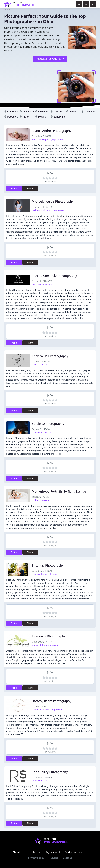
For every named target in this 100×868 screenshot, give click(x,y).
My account (53, 852)
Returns (53, 858)
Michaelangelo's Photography (53, 202)
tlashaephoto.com (41, 500)
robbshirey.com (39, 780)
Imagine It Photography (49, 636)
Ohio (8, 10)
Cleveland (44, 111)
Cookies (67, 858)
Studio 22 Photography (48, 424)
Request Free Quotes (50, 59)
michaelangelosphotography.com (48, 210)
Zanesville (59, 117)
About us (18, 852)
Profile (14, 188)
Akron (26, 117)
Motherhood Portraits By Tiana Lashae (59, 491)
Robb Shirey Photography (50, 772)
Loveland (90, 111)
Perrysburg (14, 117)
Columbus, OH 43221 (42, 136)
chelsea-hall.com (40, 365)
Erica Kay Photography (48, 566)
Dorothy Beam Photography (51, 701)
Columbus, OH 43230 (42, 777)
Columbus (13, 111)
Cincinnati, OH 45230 (42, 281)
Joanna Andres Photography (52, 131)
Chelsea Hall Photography (50, 356)
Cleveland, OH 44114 (42, 207)
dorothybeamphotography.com (47, 710)
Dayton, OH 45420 (41, 361)
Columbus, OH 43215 (42, 571)
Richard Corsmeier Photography (54, 276)
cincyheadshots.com (42, 284)
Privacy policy (36, 858)
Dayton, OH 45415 (41, 706)
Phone (30, 188)
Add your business (76, 852)
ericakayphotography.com (45, 574)
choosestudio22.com (42, 432)
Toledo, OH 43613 (40, 497)
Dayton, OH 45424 (41, 429)
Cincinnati (28, 111)
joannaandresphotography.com (47, 139)
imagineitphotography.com (45, 645)
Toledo (73, 111)
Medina (42, 117)
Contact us (35, 852)
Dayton (58, 111)
